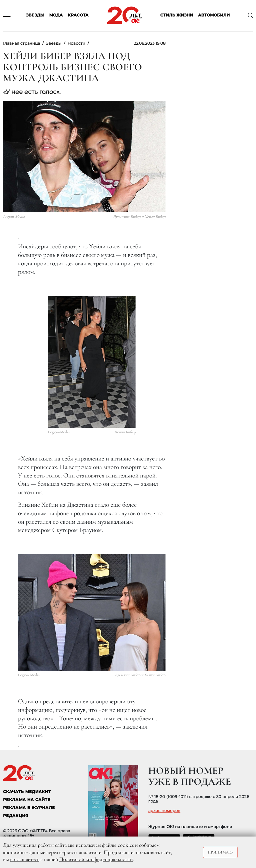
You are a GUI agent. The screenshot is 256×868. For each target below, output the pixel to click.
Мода (56, 15)
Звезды (35, 15)
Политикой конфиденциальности (96, 859)
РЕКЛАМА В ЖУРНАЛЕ (29, 808)
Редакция (16, 816)
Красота (78, 15)
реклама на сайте (27, 800)
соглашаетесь (25, 859)
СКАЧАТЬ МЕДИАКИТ (27, 792)
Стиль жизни (177, 15)
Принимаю (220, 852)
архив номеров (164, 811)
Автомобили (214, 15)
